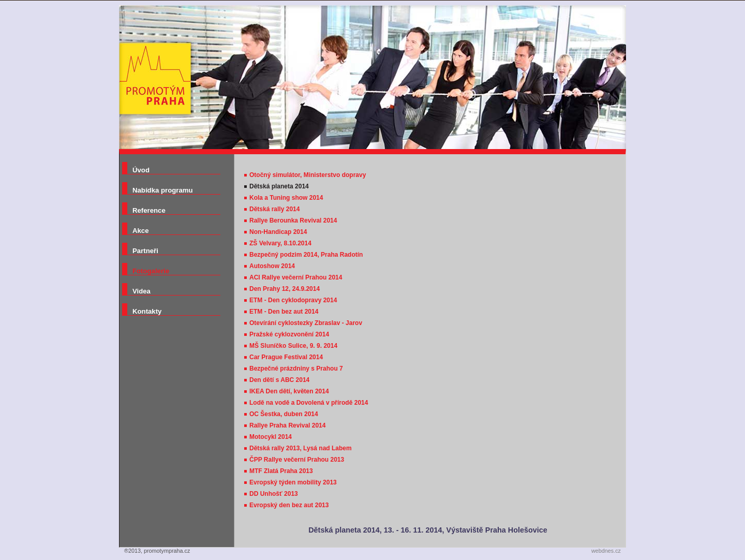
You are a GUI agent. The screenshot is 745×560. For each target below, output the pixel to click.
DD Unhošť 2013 (274, 494)
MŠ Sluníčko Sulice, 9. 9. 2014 (293, 346)
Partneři (145, 251)
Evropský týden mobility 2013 (293, 482)
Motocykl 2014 (271, 437)
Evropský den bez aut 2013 (289, 505)
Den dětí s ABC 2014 (279, 380)
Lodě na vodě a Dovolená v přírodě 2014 (309, 403)
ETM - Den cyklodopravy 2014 (293, 300)
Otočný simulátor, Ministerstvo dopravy (308, 175)
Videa (141, 291)
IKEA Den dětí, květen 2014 (289, 391)
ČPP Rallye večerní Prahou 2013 (297, 460)
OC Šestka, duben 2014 (284, 414)
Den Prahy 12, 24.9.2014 (285, 289)
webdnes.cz (606, 551)
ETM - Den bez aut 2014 (284, 312)
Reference (149, 210)
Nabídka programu (163, 190)
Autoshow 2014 (272, 266)
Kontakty (147, 311)
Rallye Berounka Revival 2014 (293, 220)
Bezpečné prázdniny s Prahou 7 (296, 369)
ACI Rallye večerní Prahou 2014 (296, 277)
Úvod (141, 170)
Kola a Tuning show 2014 (286, 198)
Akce (141, 231)
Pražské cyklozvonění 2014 (289, 334)
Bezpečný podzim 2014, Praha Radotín (306, 255)
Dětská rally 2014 (274, 209)
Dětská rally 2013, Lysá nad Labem (301, 448)
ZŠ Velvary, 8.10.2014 (280, 243)
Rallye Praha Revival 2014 (287, 425)
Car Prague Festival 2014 (286, 357)
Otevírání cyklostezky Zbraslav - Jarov (306, 323)
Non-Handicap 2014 (278, 232)
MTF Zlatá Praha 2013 (281, 471)
